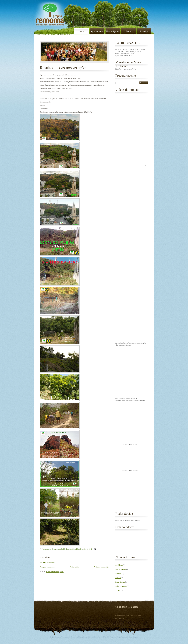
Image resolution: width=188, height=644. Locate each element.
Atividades (119, 565)
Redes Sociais (120, 582)
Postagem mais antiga (101, 567)
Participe (144, 31)
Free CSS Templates (110, 637)
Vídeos (118, 590)
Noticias (118, 578)
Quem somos (97, 31)
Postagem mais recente (47, 567)
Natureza (119, 574)
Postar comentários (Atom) (55, 572)
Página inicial (74, 567)
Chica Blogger (133, 637)
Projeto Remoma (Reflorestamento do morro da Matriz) (66, 637)
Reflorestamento (121, 586)
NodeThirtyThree (96, 637)
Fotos (128, 31)
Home (81, 31)
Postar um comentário (47, 563)
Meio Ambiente (121, 569)
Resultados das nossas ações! (64, 68)
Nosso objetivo (113, 31)
